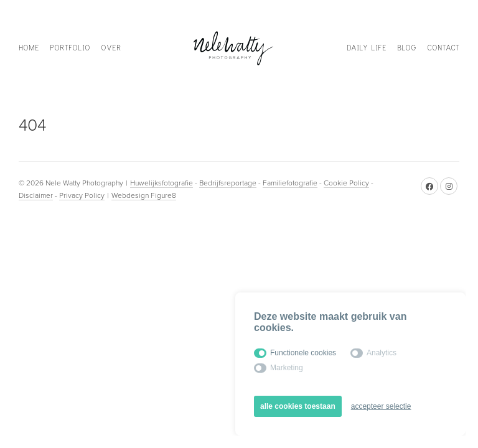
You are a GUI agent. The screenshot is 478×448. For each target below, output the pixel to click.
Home (29, 48)
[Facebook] (429, 186)
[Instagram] (449, 186)
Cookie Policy (346, 183)
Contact (443, 48)
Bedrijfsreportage (228, 183)
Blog (407, 48)
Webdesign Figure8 (144, 195)
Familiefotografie (290, 183)
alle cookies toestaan (298, 406)
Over (111, 48)
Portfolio (70, 48)
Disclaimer (36, 195)
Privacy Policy (82, 195)
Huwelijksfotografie (162, 183)
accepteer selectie (381, 406)
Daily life (367, 48)
